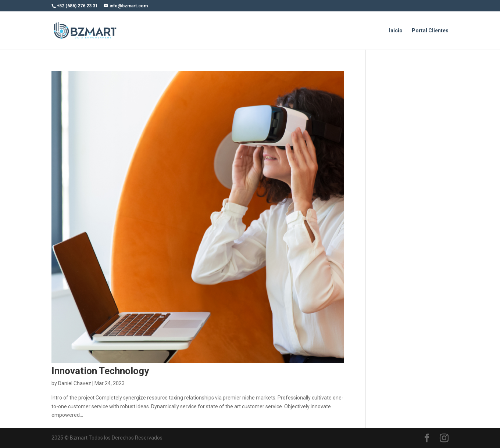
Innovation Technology (100, 371)
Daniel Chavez (75, 383)
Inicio (396, 31)
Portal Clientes (430, 31)
